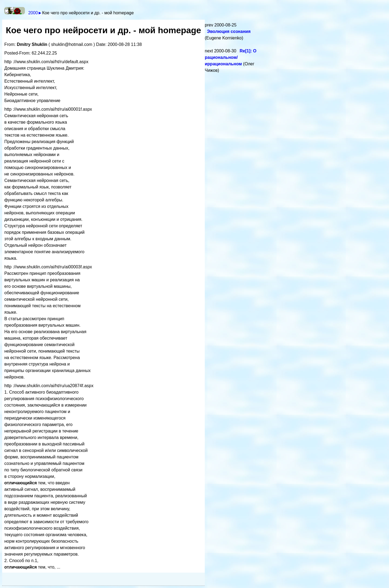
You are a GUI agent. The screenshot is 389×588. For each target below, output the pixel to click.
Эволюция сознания (229, 31)
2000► (35, 13)
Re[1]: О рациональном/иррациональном (231, 57)
